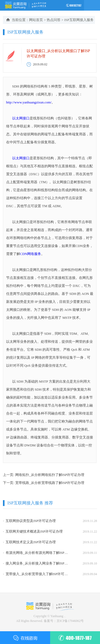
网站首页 (36, 20)
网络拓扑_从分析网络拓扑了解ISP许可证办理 (50, 475)
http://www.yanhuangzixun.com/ (29, 102)
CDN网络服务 (31, 254)
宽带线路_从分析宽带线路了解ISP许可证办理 (50, 483)
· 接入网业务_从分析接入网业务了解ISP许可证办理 (36, 563)
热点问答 (54, 20)
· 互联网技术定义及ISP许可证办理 (29, 542)
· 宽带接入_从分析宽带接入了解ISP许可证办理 (36, 574)
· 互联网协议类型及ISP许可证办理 (29, 521)
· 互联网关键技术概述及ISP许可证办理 (33, 531)
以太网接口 (21, 118)
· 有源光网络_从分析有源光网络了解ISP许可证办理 (36, 553)
